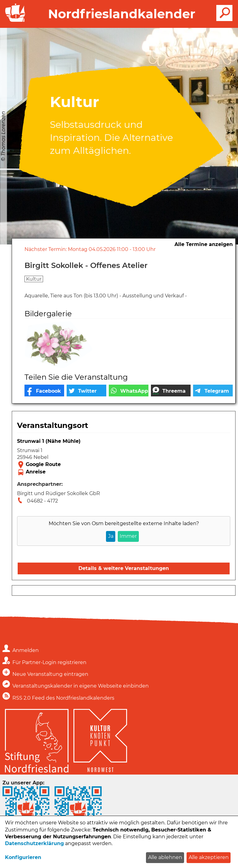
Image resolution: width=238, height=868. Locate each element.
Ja (111, 536)
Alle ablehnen (165, 857)
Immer (128, 536)
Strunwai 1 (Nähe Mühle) (49, 441)
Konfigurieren (23, 857)
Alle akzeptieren (209, 857)
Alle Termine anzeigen (204, 244)
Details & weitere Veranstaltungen (124, 568)
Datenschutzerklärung (34, 843)
